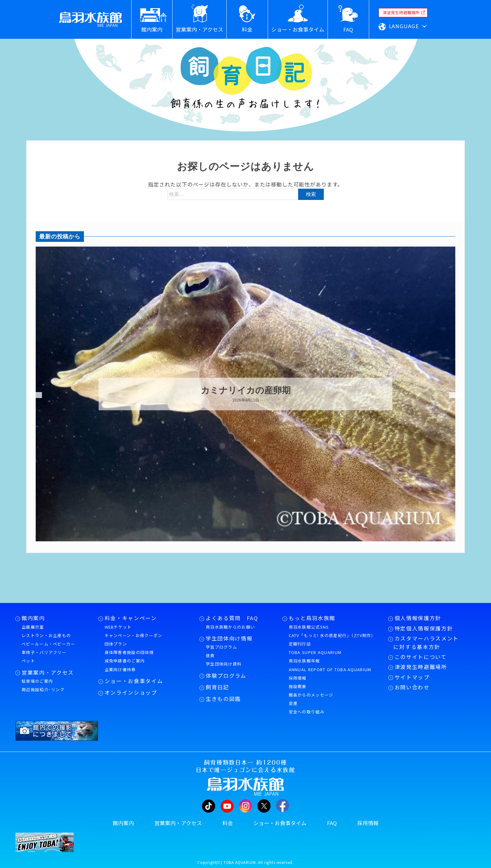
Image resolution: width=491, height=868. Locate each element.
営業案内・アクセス (48, 672)
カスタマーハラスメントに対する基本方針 (426, 643)
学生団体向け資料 (224, 664)
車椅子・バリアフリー (44, 652)
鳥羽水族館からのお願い (230, 627)
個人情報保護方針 (418, 618)
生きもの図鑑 (223, 699)
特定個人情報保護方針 (424, 628)
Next (452, 395)
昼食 (210, 655)
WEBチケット (118, 627)
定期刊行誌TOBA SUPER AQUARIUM (315, 648)
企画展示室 (33, 627)
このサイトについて (421, 657)
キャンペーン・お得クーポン (134, 635)
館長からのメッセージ (311, 695)
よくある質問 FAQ (232, 618)
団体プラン (116, 644)
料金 (228, 823)
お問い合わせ (412, 687)
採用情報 (298, 678)
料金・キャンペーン (131, 618)
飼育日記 (217, 687)
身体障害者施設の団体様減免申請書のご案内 (129, 656)
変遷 (293, 703)
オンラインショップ (131, 692)
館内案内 (33, 618)
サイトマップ (412, 677)
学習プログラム (221, 647)
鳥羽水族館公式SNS (309, 627)
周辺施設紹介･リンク (43, 689)
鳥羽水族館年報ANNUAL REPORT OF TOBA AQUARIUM (330, 665)
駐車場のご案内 (37, 681)
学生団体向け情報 (229, 638)
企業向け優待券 (120, 669)
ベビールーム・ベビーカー (49, 644)
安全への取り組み (307, 712)
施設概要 (298, 686)
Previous (31, 395)
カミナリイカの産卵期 (246, 391)
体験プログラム (226, 676)
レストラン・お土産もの (46, 635)
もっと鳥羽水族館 (312, 618)
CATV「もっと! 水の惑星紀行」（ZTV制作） (332, 635)
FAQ (332, 823)
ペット (28, 661)
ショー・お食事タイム (134, 681)
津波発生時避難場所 (421, 667)
